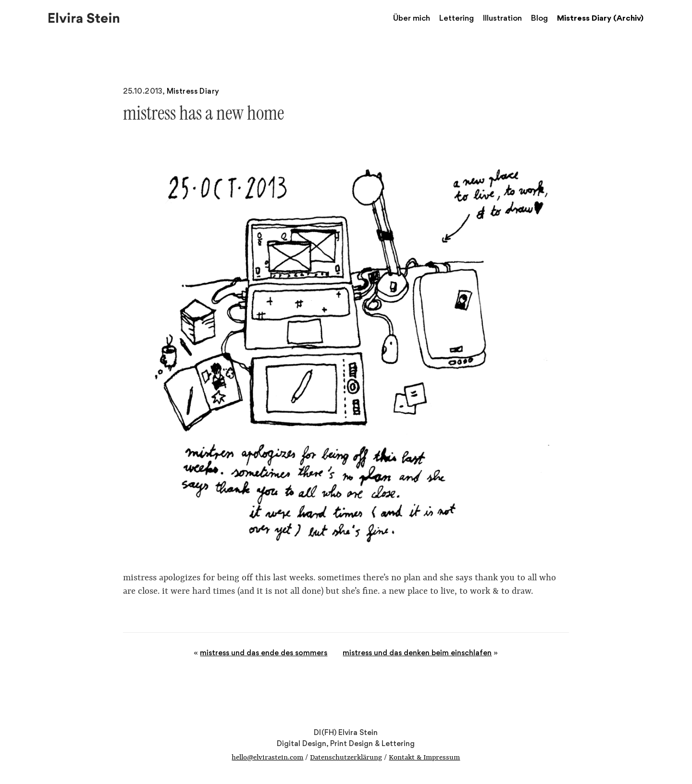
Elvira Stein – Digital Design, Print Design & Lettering (85, 17)
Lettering (457, 18)
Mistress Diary (193, 91)
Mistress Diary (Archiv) (600, 18)
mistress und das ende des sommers (264, 653)
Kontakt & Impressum (424, 758)
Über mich (412, 18)
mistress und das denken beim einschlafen (417, 653)
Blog (539, 18)
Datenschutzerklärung (346, 758)
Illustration (502, 18)
